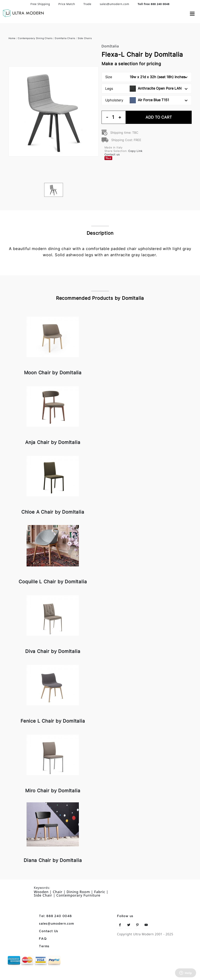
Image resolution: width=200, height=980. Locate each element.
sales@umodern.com (115, 4)
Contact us (112, 154)
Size (146, 77)
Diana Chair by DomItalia (53, 860)
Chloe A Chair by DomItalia (53, 512)
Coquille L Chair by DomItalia (53, 582)
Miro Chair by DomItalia (53, 791)
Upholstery (146, 100)
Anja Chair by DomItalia (53, 442)
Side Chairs (85, 38)
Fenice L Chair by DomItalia (53, 721)
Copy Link (135, 151)
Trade (87, 4)
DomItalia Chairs (65, 38)
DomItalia (110, 46)
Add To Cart (159, 117)
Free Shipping (40, 4)
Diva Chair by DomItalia (53, 651)
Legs (146, 89)
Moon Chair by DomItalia (53, 373)
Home (12, 38)
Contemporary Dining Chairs (35, 38)
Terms (44, 946)
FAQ (43, 939)
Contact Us (49, 931)
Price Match (67, 4)
